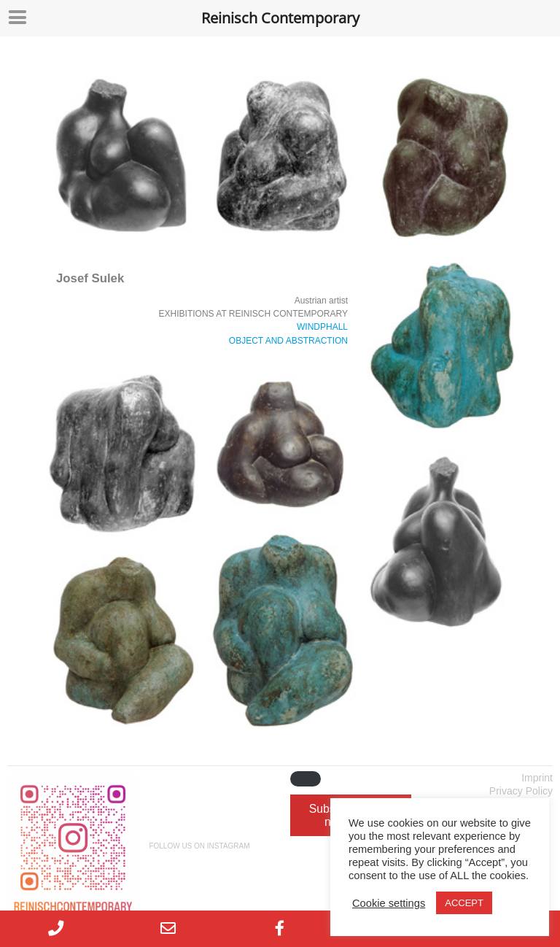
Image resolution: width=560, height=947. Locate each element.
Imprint (537, 778)
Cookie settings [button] (389, 903)
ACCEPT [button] (464, 903)
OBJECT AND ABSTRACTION (288, 341)
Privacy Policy (521, 791)
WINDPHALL (322, 327)
